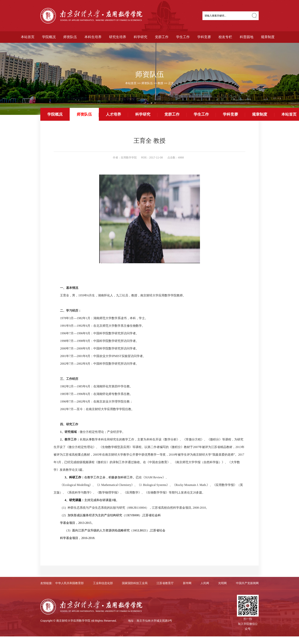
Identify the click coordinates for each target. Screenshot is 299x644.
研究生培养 (118, 37)
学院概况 (49, 37)
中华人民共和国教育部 (69, 583)
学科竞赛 (204, 37)
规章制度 (268, 37)
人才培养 (113, 114)
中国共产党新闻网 (247, 583)
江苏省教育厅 (165, 583)
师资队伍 (70, 37)
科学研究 (141, 37)
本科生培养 (93, 37)
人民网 (205, 583)
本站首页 (28, 37)
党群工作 (162, 37)
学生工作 (183, 37)
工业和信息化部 (103, 583)
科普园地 (247, 37)
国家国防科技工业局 (135, 583)
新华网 (187, 583)
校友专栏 (225, 37)
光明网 (222, 583)
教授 (160, 83)
